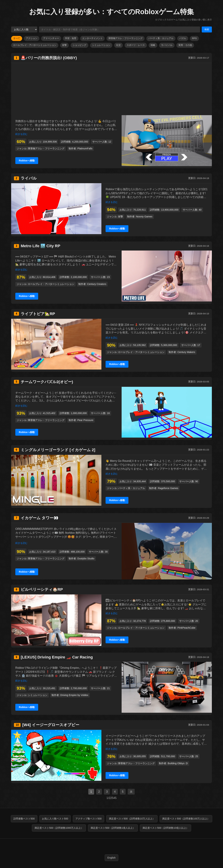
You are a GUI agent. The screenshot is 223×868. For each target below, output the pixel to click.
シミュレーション (101, 45)
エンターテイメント (92, 38)
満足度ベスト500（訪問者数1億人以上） (113, 828)
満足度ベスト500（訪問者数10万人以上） (132, 819)
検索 (207, 29)
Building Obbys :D (178, 763)
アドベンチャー (51, 38)
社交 (118, 45)
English (111, 858)
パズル (183, 38)
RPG (194, 38)
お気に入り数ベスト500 (55, 819)
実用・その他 (185, 45)
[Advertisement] (111, 89)
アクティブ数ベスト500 (89, 819)
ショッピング (79, 45)
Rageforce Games (168, 488)
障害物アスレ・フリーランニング (126, 38)
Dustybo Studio (86, 558)
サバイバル (167, 45)
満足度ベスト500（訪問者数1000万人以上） (59, 828)
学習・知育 (71, 38)
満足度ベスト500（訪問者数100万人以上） (186, 819)
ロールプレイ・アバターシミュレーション (35, 45)
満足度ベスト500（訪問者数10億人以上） (166, 828)
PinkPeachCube (186, 628)
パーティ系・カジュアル (161, 38)
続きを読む (21, 134)
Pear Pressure (85, 420)
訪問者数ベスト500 (24, 819)
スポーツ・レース (136, 45)
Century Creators (97, 284)
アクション (32, 38)
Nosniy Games (144, 217)
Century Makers (186, 352)
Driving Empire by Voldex (74, 695)
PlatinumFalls (85, 148)
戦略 (153, 45)
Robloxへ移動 (27, 161)
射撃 (64, 45)
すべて (17, 38)
